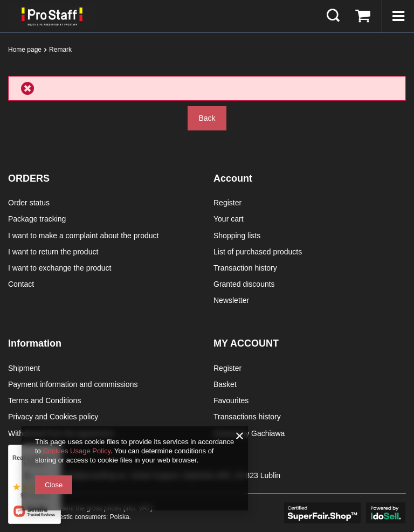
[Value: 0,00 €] (363, 16)
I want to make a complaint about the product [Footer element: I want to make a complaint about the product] (83, 236)
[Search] (333, 16)
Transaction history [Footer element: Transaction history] (245, 268)
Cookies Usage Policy (76, 451)
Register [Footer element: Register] (227, 203)
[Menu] (398, 16)
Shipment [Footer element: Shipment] (24, 368)
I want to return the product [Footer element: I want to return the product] (53, 252)
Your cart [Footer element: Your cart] (229, 219)
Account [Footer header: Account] (233, 178)
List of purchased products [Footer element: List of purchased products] (258, 252)
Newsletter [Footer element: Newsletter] (231, 300)
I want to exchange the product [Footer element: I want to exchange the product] (60, 268)
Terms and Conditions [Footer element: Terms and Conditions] (44, 400)
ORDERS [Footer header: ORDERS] (29, 178)
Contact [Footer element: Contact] (21, 284)
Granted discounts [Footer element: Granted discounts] (244, 284)
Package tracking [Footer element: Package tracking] (37, 219)
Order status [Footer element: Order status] (29, 203)
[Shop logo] (52, 16)
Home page (25, 50)
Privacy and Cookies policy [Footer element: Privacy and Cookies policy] (53, 417)
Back (207, 118)
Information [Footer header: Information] (35, 343)
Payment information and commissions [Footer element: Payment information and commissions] (73, 384)
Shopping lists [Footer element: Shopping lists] (237, 236)
